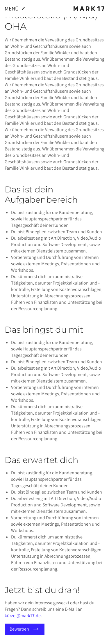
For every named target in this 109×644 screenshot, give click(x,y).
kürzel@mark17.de (23, 616)
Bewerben (25, 629)
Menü (16, 8)
